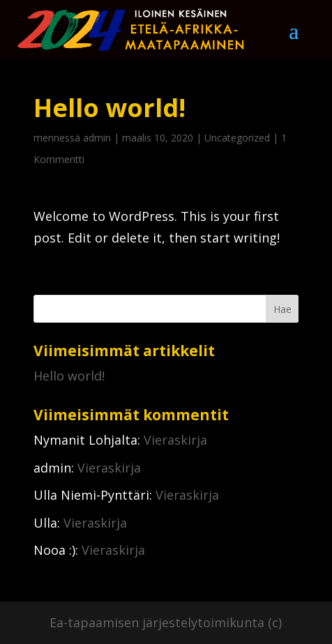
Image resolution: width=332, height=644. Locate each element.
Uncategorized (237, 138)
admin (97, 138)
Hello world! (69, 376)
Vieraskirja (175, 440)
